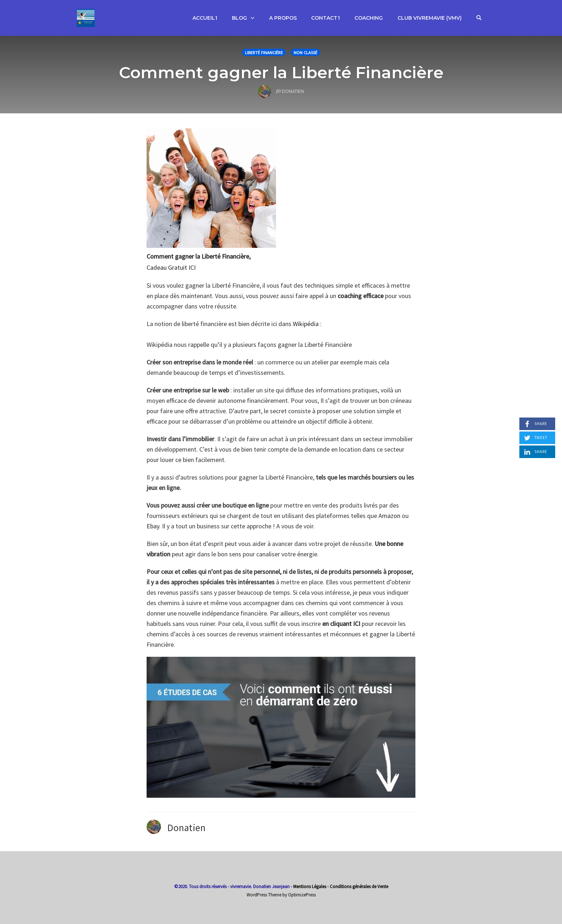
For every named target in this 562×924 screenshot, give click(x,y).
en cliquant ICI (341, 624)
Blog (239, 18)
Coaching (369, 18)
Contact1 (325, 18)
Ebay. (154, 526)
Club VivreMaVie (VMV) (430, 18)
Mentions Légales (310, 887)
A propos (283, 18)
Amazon (389, 516)
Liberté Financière (264, 53)
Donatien (186, 828)
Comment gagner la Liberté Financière (281, 72)
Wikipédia (306, 324)
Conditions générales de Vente (359, 887)
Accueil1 (205, 18)
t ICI (190, 267)
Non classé (305, 53)
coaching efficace (361, 296)
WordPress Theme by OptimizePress (281, 895)
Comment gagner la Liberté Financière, (199, 256)
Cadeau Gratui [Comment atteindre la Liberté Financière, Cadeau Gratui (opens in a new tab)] (166, 267)
